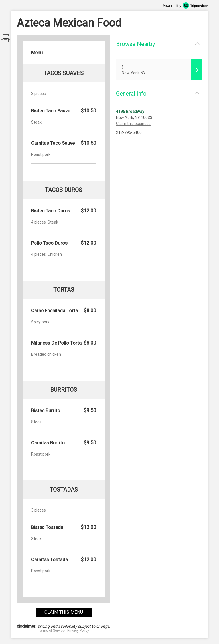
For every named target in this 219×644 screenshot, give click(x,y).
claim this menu (64, 612)
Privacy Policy (78, 631)
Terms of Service (51, 631)
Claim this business (133, 124)
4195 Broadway (130, 112)
